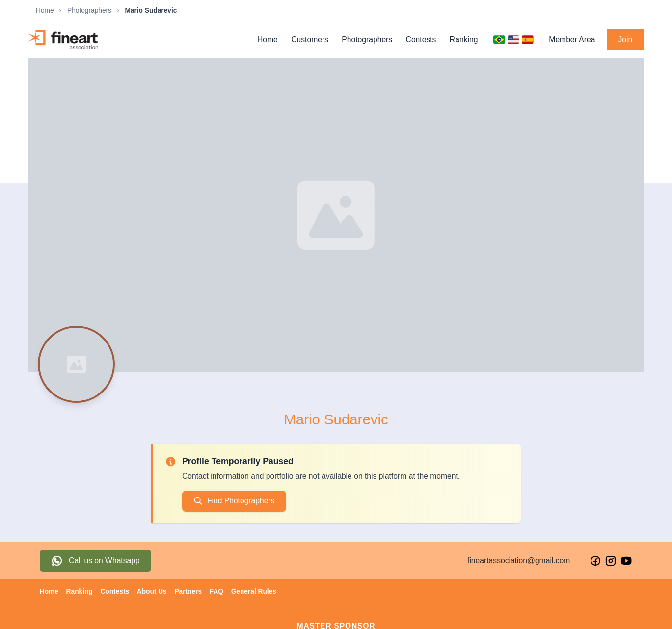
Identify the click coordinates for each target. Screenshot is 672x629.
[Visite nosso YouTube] (626, 561)
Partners (188, 591)
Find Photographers (234, 501)
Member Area (572, 39)
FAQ (216, 591)
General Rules (254, 591)
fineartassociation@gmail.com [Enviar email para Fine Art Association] (519, 561)
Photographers (89, 11)
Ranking (464, 39)
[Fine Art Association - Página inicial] (63, 39)
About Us (152, 591)
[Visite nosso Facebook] (595, 561)
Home (45, 11)
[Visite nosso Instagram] (611, 561)
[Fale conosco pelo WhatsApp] (95, 561)
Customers (310, 39)
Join (625, 39)
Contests (421, 39)
